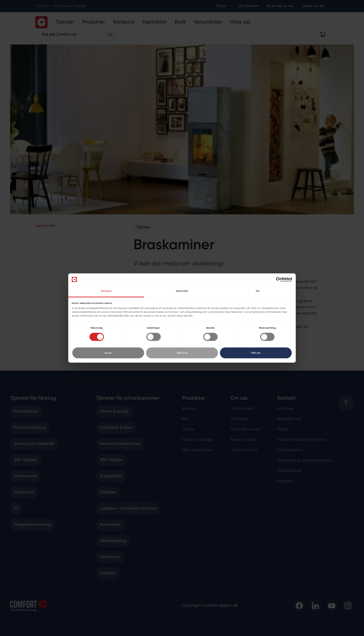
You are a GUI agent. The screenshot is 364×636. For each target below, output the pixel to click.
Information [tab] (182, 291)
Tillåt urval (182, 353)
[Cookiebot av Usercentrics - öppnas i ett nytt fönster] (270, 279)
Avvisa (108, 353)
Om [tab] (258, 291)
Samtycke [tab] (106, 291)
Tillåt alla (256, 353)
